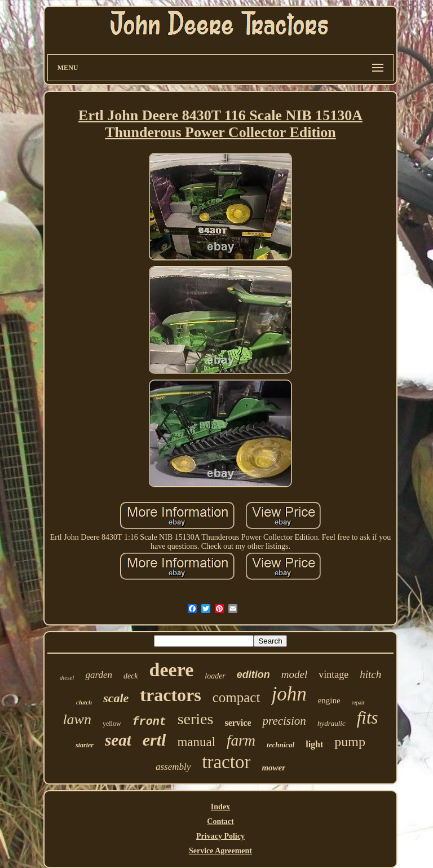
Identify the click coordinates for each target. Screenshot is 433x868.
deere (172, 670)
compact (237, 697)
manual (196, 742)
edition (253, 675)
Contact (220, 821)
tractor (226, 762)
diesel (67, 677)
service (238, 723)
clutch (84, 702)
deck (131, 676)
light (314, 744)
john (289, 694)
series (196, 719)
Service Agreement (220, 851)
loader (215, 676)
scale (116, 698)
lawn (77, 719)
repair (358, 702)
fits (368, 718)
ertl (154, 740)
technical (280, 745)
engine (329, 700)
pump (350, 742)
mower (273, 768)
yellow (112, 724)
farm (241, 741)
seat (118, 740)
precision (284, 721)
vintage (333, 675)
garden (99, 675)
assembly (173, 767)
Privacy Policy (220, 836)
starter (85, 745)
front (149, 722)
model (294, 674)
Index (220, 807)
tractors (170, 695)
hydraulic (332, 723)
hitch (370, 674)
